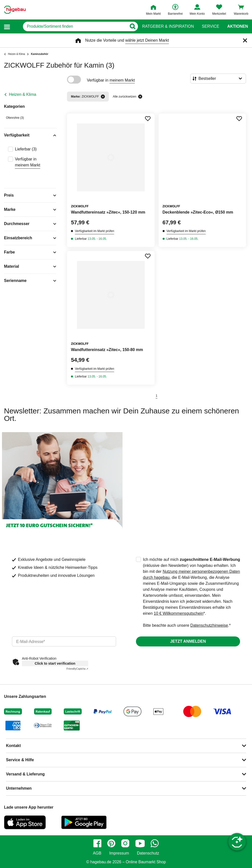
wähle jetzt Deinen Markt (147, 40)
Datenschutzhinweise (209, 625)
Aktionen (238, 26)
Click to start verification (55, 663)
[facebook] (97, 843)
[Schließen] (245, 40)
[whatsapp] (155, 843)
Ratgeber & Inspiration (168, 26)
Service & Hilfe (20, 760)
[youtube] (140, 843)
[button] (7, 27)
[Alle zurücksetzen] (140, 97)
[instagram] (125, 843)
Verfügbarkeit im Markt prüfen (94, 231)
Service (210, 26)
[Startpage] (15, 10)
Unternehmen (19, 788)
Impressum (119, 853)
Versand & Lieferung (25, 774)
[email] (64, 641)
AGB (97, 853)
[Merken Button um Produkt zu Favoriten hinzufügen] (148, 119)
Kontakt (13, 746)
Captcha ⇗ (77, 669)
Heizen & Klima (23, 94)
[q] (75, 26)
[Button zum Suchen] (132, 26)
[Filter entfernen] (103, 97)
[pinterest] (111, 843)
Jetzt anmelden (188, 641)
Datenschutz (148, 853)
